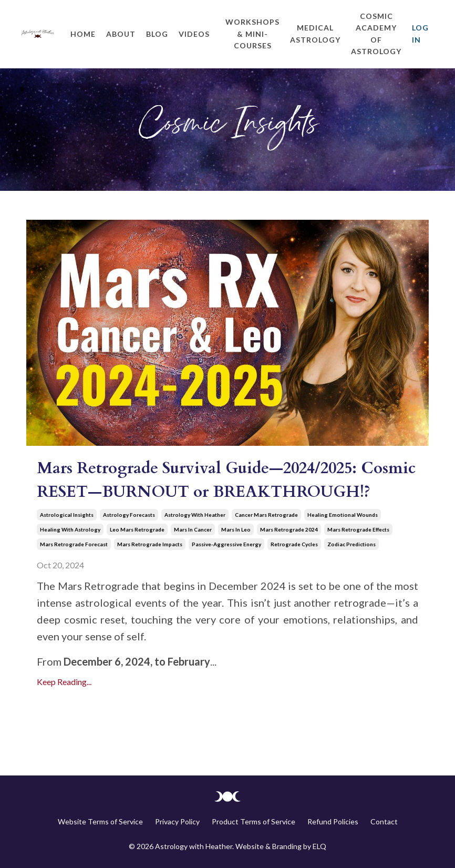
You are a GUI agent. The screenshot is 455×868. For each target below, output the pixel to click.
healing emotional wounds (343, 515)
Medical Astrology (315, 33)
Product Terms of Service (254, 821)
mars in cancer (193, 529)
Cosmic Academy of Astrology (376, 34)
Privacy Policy (177, 821)
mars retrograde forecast (74, 544)
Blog (157, 34)
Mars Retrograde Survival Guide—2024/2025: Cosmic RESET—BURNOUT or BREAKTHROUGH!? (226, 480)
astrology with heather (195, 515)
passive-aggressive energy (226, 544)
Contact (384, 821)
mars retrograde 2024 (289, 529)
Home (83, 34)
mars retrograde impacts (150, 544)
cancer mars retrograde (266, 515)
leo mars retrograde (137, 529)
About (121, 34)
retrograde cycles (294, 544)
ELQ (319, 846)
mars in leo (236, 529)
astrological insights (67, 515)
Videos (194, 34)
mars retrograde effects (358, 529)
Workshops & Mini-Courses (252, 34)
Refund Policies (333, 821)
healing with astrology (70, 529)
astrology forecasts (129, 515)
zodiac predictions (351, 544)
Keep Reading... (64, 682)
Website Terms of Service (100, 821)
